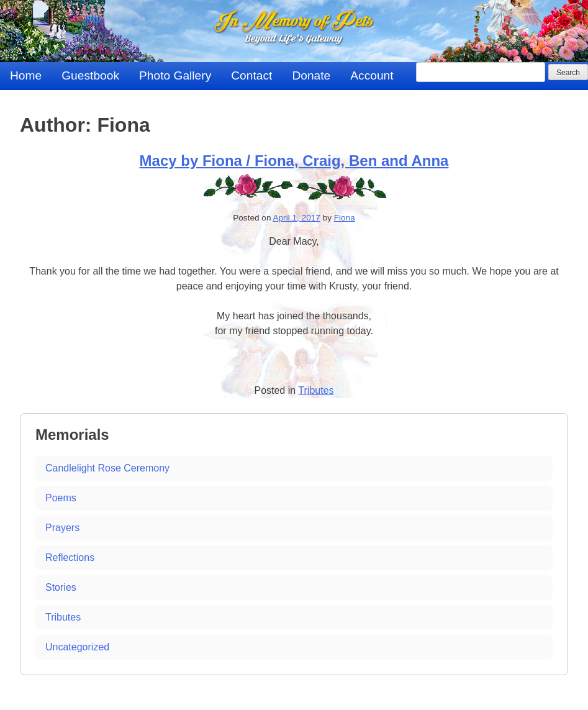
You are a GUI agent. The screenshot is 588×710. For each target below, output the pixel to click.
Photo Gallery (175, 75)
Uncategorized (77, 647)
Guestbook (90, 75)
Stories (61, 587)
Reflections (70, 558)
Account (372, 75)
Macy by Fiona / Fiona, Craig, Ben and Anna (294, 161)
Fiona (345, 218)
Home (26, 75)
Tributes (316, 390)
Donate (311, 75)
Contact (251, 75)
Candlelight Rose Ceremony (107, 468)
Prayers (62, 528)
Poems (61, 498)
